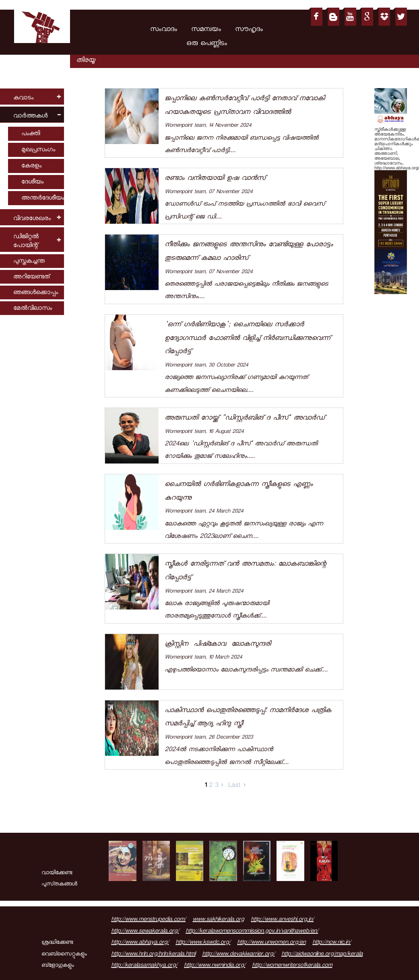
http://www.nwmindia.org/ (215, 966)
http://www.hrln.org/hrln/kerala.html (153, 955)
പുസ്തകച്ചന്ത (29, 262)
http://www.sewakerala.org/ (145, 932)
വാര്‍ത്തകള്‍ (30, 116)
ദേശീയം (32, 182)
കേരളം (31, 166)
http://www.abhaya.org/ (140, 943)
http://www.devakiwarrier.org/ (238, 955)
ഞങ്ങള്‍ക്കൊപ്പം (36, 293)
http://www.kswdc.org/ (203, 943)
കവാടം (23, 98)
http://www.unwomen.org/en (271, 943)
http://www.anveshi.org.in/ (282, 920)
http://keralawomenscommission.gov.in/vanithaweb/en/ (252, 932)
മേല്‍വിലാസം (33, 309)
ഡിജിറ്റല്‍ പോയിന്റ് (26, 242)
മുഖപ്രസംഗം (38, 150)
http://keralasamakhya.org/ (144, 966)
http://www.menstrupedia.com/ (148, 920)
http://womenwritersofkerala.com (292, 966)
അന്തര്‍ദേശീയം (43, 199)
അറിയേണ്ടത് (31, 277)
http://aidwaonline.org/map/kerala (322, 955)
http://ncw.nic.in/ (331, 943)
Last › (237, 786)
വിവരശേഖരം (32, 219)
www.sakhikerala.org (218, 920)
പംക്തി (31, 134)
